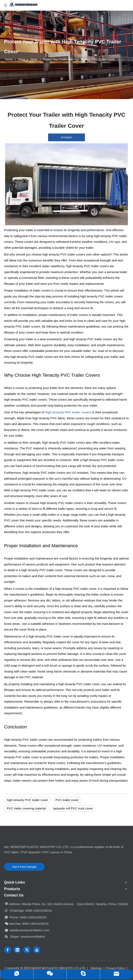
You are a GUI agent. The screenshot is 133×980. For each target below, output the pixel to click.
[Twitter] (27, 950)
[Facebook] (8, 950)
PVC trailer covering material (26, 808)
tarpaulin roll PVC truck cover (73, 808)
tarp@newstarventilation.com (29, 930)
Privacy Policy (116, 968)
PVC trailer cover (67, 800)
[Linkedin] (17, 950)
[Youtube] (37, 950)
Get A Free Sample (24, 867)
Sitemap (96, 968)
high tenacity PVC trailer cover (27, 800)
